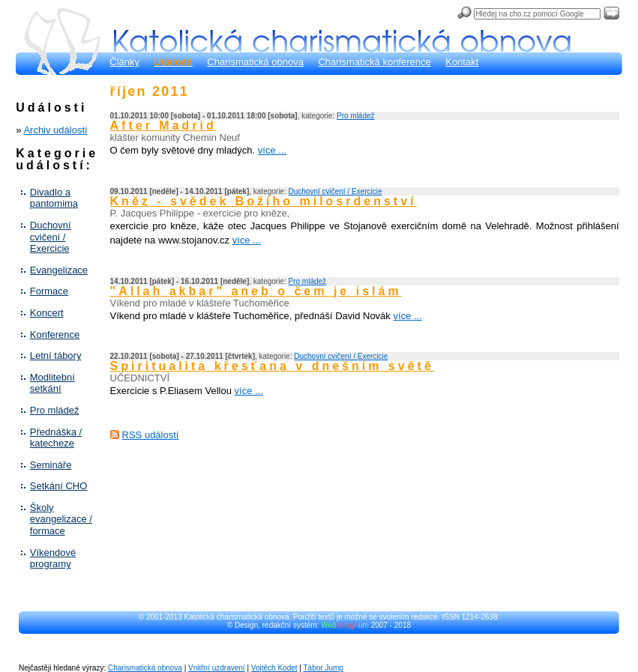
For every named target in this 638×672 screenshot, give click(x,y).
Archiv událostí (55, 130)
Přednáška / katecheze (56, 438)
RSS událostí (151, 435)
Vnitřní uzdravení (217, 668)
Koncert (47, 313)
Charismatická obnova (255, 62)
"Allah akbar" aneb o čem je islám (256, 291)
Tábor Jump (323, 668)
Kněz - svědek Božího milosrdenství (264, 201)
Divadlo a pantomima (54, 198)
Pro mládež (55, 410)
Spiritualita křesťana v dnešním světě (272, 366)
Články (124, 62)
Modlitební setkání (52, 383)
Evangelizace (59, 270)
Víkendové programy (53, 559)
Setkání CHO (59, 486)
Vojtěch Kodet (274, 668)
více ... (272, 150)
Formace (49, 291)
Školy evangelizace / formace (61, 519)
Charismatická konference (374, 62)
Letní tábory (56, 355)
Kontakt (462, 62)
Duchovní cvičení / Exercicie (51, 237)
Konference (55, 335)
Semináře (51, 465)
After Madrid (163, 125)
